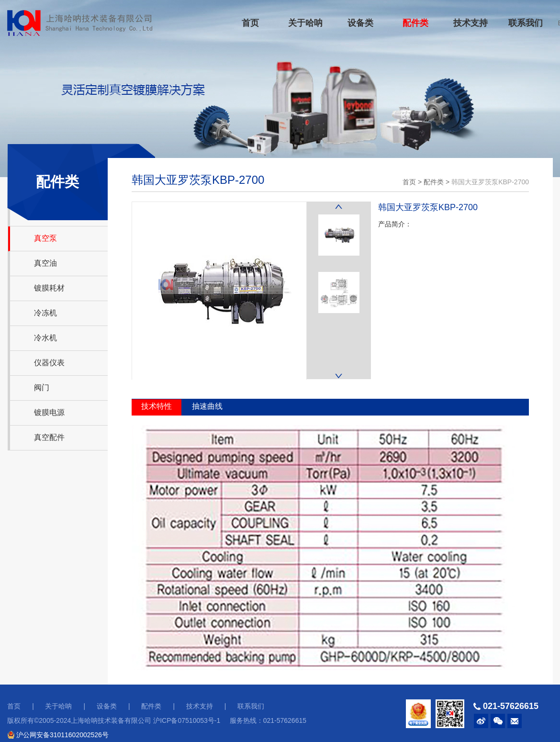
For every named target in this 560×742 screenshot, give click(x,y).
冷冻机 (45, 313)
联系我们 (526, 23)
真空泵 (45, 238)
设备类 (360, 23)
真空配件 (49, 437)
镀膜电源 (49, 412)
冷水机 (45, 338)
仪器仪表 (49, 363)
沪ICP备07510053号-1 (187, 720)
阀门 (42, 388)
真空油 (45, 263)
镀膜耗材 (49, 288)
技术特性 (157, 406)
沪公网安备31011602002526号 (58, 735)
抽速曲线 (207, 406)
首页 (250, 23)
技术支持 (470, 23)
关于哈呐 (305, 23)
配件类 (415, 23)
